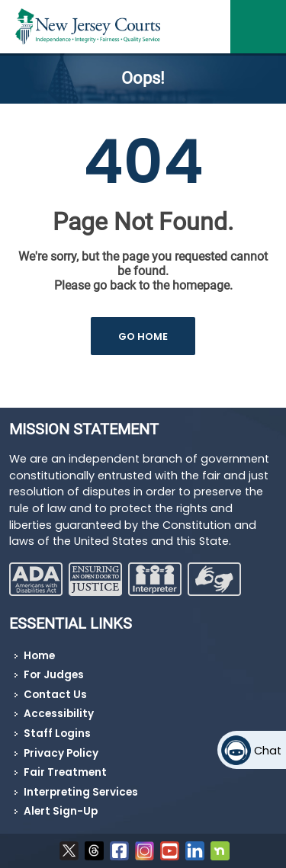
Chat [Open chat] (268, 751)
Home (39, 656)
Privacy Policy (61, 753)
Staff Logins (57, 733)
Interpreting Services (81, 792)
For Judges (54, 675)
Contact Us (55, 695)
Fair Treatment (65, 772)
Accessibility (59, 714)
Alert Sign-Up (61, 811)
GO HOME (143, 336)
